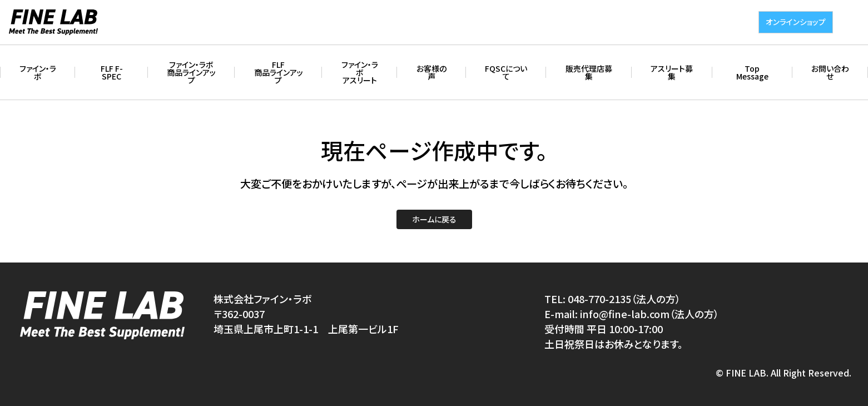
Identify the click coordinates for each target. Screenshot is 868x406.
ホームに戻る (434, 219)
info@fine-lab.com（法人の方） (649, 314)
